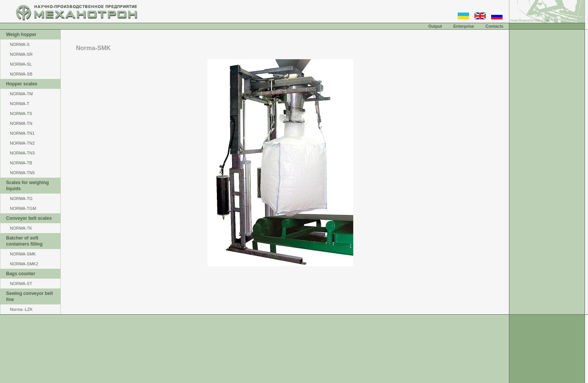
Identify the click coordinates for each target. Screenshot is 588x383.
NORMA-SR (21, 54)
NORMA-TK (21, 228)
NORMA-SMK (23, 254)
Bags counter (21, 274)
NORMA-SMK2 (24, 264)
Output (435, 26)
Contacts (494, 26)
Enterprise (464, 26)
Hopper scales (22, 84)
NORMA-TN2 (22, 143)
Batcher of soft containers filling (24, 241)
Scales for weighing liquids (28, 186)
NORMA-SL (21, 64)
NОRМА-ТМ (21, 94)
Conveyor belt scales (29, 218)
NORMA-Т (20, 104)
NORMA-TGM (23, 208)
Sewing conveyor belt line (29, 296)
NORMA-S (20, 44)
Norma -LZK (21, 309)
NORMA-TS (21, 113)
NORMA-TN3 (22, 153)
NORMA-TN (21, 123)
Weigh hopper (21, 35)
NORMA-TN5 (22, 173)
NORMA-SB (21, 74)
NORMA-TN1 (22, 133)
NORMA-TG (21, 199)
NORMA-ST (21, 284)
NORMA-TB (21, 163)
